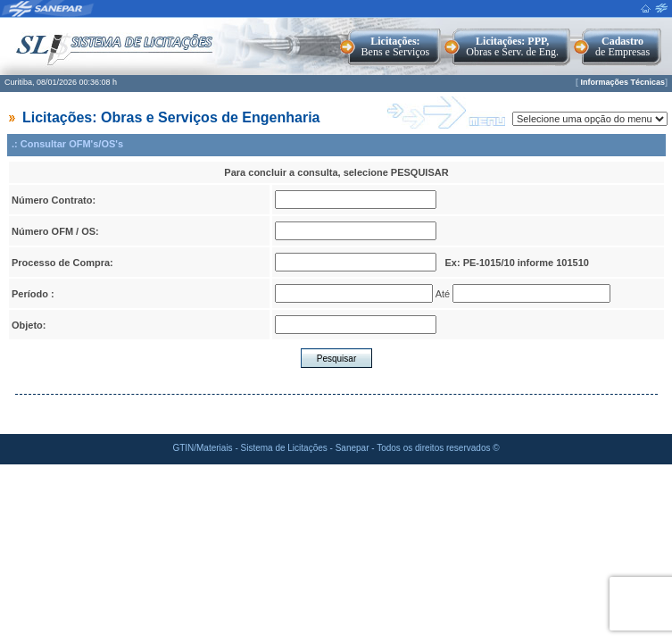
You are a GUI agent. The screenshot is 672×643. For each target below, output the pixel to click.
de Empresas (622, 46)
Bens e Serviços (396, 46)
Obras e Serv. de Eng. (512, 46)
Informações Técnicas (622, 82)
